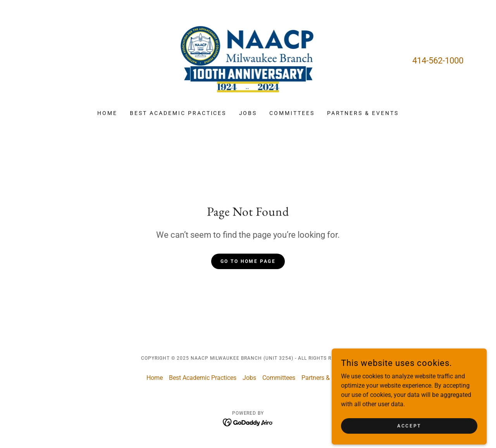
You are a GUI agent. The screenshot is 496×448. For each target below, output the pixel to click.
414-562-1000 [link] (438, 61)
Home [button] (155, 378)
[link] (248, 60)
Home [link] (107, 113)
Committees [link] (292, 113)
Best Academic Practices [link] (178, 113)
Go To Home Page (248, 261)
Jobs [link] (248, 113)
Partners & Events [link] (363, 113)
